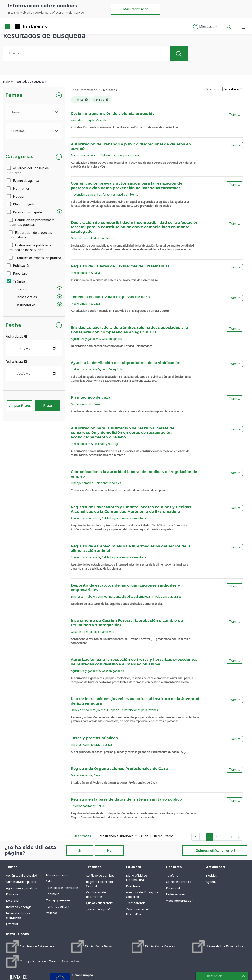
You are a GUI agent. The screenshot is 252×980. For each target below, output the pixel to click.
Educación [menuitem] (13, 894)
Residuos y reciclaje (106, 444)
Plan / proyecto (21, 204)
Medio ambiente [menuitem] (57, 875)
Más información (136, 9)
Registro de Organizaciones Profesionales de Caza (119, 769)
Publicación (19, 266)
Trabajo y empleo (82, 483)
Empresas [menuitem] (13, 901)
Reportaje (18, 273)
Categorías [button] (20, 157)
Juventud (102, 710)
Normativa (18, 188)
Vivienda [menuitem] (52, 913)
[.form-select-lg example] (34, 112)
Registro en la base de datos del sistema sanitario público (126, 800)
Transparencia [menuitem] (136, 903)
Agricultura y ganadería (86, 339)
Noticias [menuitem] (211, 875)
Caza (97, 273)
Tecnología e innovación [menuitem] (62, 888)
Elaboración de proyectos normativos (31, 235)
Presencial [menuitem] (173, 888)
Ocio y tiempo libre (83, 710)
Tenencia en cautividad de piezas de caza (110, 297)
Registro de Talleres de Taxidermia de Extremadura (120, 266)
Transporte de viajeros (85, 155)
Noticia (16, 196)
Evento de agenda (23, 181)
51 (232, 838)
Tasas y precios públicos (94, 738)
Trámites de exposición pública (35, 258)
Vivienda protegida (83, 120)
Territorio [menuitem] (53, 894)
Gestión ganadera (113, 671)
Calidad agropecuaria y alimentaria (124, 518)
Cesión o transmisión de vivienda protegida (113, 114)
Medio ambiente (128, 194)
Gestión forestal (81, 238)
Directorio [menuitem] (133, 886)
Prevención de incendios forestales (93, 194)
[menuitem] (30, 947)
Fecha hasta (16, 362)
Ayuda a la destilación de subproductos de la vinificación (126, 363)
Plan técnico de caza (91, 398)
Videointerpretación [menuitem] (179, 901)
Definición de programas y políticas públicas (32, 222)
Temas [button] (14, 95)
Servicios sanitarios (83, 806)
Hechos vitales (26, 297)
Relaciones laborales (108, 483)
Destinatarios (25, 305)
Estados (21, 289)
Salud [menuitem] (50, 881)
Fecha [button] (13, 325)
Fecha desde (16, 336)
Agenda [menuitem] (211, 882)
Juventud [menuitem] (12, 924)
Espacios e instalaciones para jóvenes (134, 710)
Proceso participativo (26, 212)
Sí (80, 851)
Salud (101, 806)
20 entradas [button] (85, 837)
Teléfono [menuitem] (172, 875)
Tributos (76, 745)
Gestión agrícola (112, 339)
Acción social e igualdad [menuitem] (22, 875)
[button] (206, 27)
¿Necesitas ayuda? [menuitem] (98, 909)
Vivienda (101, 120)
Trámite (16, 281)
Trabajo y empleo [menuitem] (58, 900)
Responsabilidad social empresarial (131, 596)
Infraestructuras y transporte (120, 155)
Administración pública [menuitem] (21, 882)
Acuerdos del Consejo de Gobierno (28, 170)
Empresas (77, 596)
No (109, 851)
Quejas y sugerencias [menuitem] (100, 903)
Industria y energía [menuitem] (19, 907)
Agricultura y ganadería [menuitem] (22, 888)
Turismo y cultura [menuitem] (57, 906)
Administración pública (97, 745)
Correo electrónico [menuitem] (179, 882)
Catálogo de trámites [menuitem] (100, 875)
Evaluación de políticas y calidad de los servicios (30, 248)
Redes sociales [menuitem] (176, 894)
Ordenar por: (214, 89)
